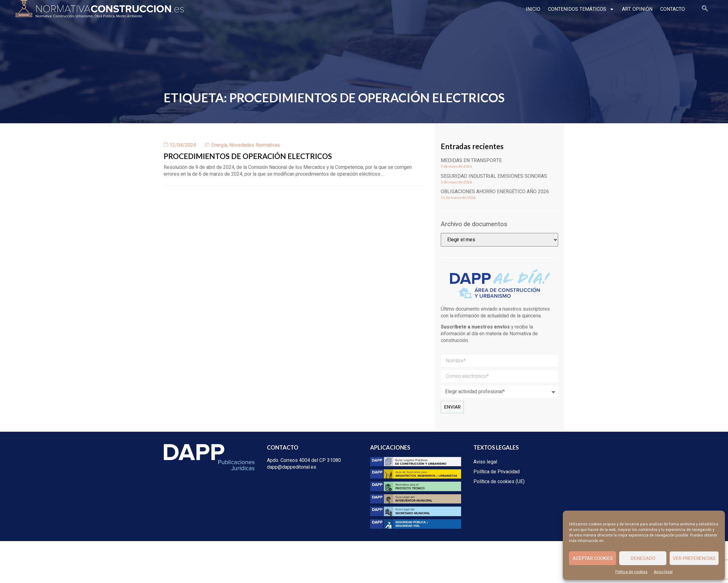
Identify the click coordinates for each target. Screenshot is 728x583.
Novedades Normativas (255, 145)
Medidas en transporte (471, 161)
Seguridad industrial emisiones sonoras (494, 176)
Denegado (643, 558)
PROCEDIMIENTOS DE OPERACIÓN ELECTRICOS (248, 156)
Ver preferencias (694, 558)
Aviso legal (663, 572)
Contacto (673, 9)
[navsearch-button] (705, 9)
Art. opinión (637, 9)
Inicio (533, 9)
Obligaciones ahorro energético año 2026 (495, 192)
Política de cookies (631, 572)
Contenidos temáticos (581, 9)
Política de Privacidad (497, 472)
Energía (219, 145)
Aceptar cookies (593, 558)
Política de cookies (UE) (499, 482)
